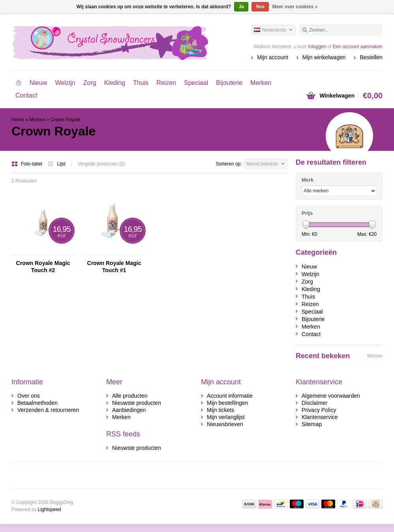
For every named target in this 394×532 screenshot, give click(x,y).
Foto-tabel (27, 164)
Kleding (115, 83)
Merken (261, 83)
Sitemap (312, 424)
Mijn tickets (220, 410)
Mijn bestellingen (227, 403)
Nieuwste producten (137, 403)
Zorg (90, 83)
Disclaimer (314, 403)
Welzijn (65, 83)
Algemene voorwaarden (331, 396)
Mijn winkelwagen (324, 57)
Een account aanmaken (358, 47)
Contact (26, 95)
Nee (260, 7)
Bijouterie (229, 83)
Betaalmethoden (38, 403)
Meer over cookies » (295, 7)
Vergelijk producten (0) (101, 164)
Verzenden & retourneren (48, 410)
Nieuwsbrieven (225, 424)
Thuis (141, 83)
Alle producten (130, 396)
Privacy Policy (319, 410)
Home (19, 83)
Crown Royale (65, 120)
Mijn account (273, 57)
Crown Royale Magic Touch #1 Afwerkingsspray (114, 267)
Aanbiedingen (129, 410)
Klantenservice (320, 417)
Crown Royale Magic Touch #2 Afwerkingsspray (43, 267)
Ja (241, 7)
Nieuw (38, 83)
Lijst (56, 164)
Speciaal (196, 83)
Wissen (375, 356)
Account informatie (230, 396)
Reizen (166, 83)
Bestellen (371, 57)
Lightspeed (50, 509)
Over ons (29, 396)
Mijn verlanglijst (226, 417)
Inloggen (317, 47)
